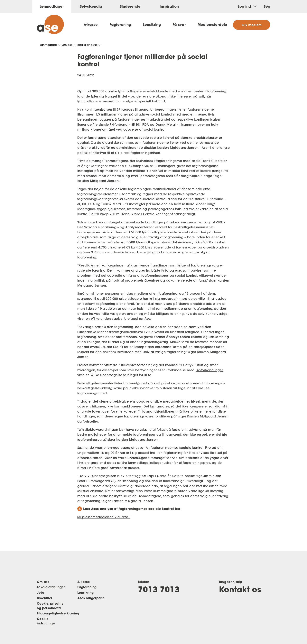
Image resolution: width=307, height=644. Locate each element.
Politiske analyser (87, 45)
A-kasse (91, 24)
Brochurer (45, 598)
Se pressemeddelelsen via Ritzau (104, 517)
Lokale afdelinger (51, 587)
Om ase (67, 45)
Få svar (179, 24)
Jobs (41, 592)
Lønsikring (152, 24)
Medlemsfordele (212, 24)
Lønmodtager (49, 45)
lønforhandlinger (209, 370)
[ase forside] (50, 24)
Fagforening (120, 24)
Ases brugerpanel (91, 598)
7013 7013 (159, 589)
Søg (267, 6)
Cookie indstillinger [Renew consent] (46, 621)
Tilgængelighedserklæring (58, 613)
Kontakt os (240, 589)
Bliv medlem (252, 25)
